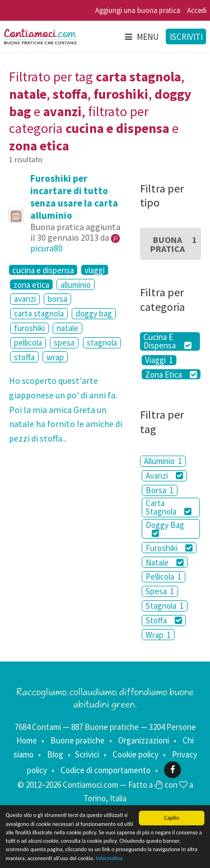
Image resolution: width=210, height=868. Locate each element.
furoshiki (29, 328)
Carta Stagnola (169, 507)
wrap (55, 357)
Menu (141, 37)
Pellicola (164, 577)
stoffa (24, 357)
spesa (64, 343)
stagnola (102, 343)
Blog (55, 754)
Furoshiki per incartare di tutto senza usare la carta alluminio (74, 197)
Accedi (197, 10)
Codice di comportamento (106, 770)
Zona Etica (171, 374)
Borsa (160, 490)
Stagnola (165, 606)
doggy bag (94, 313)
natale (67, 328)
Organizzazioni (144, 740)
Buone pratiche (78, 740)
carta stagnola (39, 313)
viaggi (95, 270)
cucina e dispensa (43, 270)
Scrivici (87, 754)
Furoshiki (169, 548)
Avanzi (164, 476)
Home (27, 740)
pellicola (28, 343)
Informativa (109, 858)
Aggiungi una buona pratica (138, 10)
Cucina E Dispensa (167, 341)
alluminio (76, 285)
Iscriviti (186, 37)
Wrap (158, 635)
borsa (57, 299)
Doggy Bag (165, 529)
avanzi (25, 299)
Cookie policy (136, 754)
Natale (165, 562)
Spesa (160, 591)
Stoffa (164, 620)
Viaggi (159, 360)
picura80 (46, 248)
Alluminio (163, 461)
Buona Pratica (173, 244)
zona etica (31, 284)
